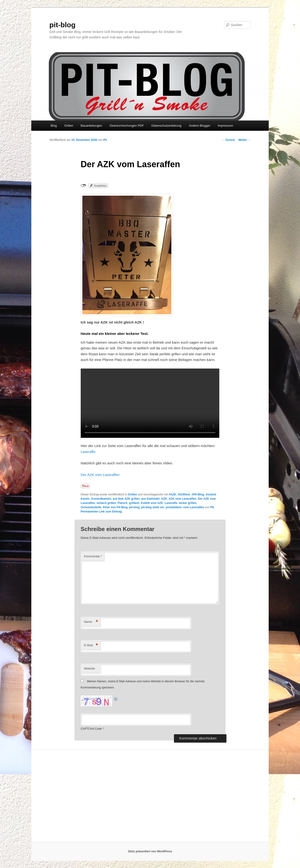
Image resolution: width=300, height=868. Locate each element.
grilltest (134, 503)
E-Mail (91, 645)
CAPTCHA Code (91, 729)
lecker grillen (188, 503)
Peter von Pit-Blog (115, 507)
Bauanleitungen (91, 126)
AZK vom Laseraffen (182, 499)
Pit (105, 140)
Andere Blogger (200, 126)
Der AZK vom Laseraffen (100, 475)
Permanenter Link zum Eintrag (101, 512)
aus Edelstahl (150, 499)
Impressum (225, 126)
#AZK (172, 494)
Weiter (244, 140)
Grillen (69, 126)
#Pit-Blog (198, 494)
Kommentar (93, 556)
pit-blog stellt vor (153, 507)
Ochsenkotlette (91, 507)
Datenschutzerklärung (166, 126)
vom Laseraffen (194, 507)
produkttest (174, 507)
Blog (54, 126)
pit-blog (62, 25)
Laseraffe (88, 452)
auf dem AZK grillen (126, 499)
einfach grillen (106, 503)
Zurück (228, 140)
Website (90, 668)
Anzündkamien (101, 499)
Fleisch (122, 503)
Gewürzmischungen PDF (127, 126)
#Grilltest (184, 494)
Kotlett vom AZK (152, 503)
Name (91, 622)
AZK (164, 499)
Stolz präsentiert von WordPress (150, 851)
